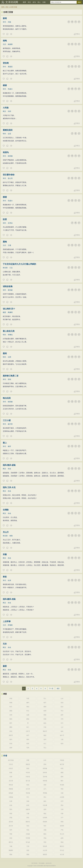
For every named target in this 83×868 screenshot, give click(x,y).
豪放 (28, 719)
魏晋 (4, 312)
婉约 (28, 703)
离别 (28, 707)
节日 (62, 711)
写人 (45, 698)
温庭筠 (28, 809)
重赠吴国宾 (8, 130)
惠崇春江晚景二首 (11, 376)
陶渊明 (10, 312)
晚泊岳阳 (7, 398)
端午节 (62, 735)
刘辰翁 (28, 777)
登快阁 (6, 63)
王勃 (28, 846)
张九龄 (28, 842)
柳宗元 (11, 842)
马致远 (62, 760)
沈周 (9, 357)
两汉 (4, 111)
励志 (45, 723)
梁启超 (10, 290)
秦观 (62, 773)
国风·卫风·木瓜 (9, 487)
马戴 (11, 846)
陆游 (28, 768)
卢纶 (62, 830)
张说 (28, 830)
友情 (11, 715)
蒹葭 (5, 666)
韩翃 (62, 842)
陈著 (11, 773)
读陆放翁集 (8, 286)
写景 (28, 698)
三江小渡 (7, 420)
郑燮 (28, 760)
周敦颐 (11, 789)
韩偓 (62, 822)
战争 (62, 715)
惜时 (28, 739)
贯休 (62, 805)
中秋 (45, 727)
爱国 (11, 711)
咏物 (11, 703)
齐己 (28, 797)
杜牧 (11, 805)
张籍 (28, 801)
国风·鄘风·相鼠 (9, 599)
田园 (45, 719)
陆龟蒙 (11, 793)
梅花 (11, 719)
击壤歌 (6, 510)
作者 (5, 756)
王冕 (9, 245)
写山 (45, 748)
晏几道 (28, 781)
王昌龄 (28, 834)
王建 (28, 813)
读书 (45, 739)
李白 (45, 797)
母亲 (62, 744)
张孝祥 (45, 773)
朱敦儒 (45, 781)
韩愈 (11, 813)
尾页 (58, 689)
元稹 (62, 793)
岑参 (62, 813)
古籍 (44, 2)
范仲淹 (45, 777)
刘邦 (9, 111)
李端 (45, 838)
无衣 (5, 644)
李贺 (45, 842)
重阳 (11, 727)
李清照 (62, 785)
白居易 (62, 797)
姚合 (45, 801)
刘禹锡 (11, 797)
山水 (62, 698)
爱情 (45, 707)
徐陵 (11, 536)
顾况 (45, 834)
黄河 (11, 739)
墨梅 (5, 242)
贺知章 (45, 846)
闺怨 (45, 715)
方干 (62, 818)
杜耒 (9, 580)
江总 (11, 268)
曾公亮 (10, 178)
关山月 (6, 532)
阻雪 (5, 219)
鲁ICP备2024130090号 (50, 866)
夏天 (11, 723)
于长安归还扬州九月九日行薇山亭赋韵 (19, 264)
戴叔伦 (28, 822)
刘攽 (9, 22)
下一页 (51, 689)
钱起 (45, 813)
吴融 (45, 830)
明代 (4, 134)
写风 (28, 748)
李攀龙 (10, 335)
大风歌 (6, 108)
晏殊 (62, 777)
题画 (5, 353)
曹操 (11, 854)
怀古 (28, 711)
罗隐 (11, 818)
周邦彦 (11, 785)
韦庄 (45, 826)
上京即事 (7, 621)
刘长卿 (45, 805)
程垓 (28, 785)
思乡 (62, 707)
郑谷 (28, 818)
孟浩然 (11, 822)
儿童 (62, 739)
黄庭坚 (10, 67)
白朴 (45, 760)
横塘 (5, 85)
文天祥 (28, 789)
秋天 (11, 707)
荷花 (11, 731)
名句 (34, 2)
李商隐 (45, 793)
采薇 (5, 554)
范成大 (10, 89)
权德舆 (45, 822)
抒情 (11, 698)
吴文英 (11, 781)
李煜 (62, 789)
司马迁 (62, 850)
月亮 (62, 719)
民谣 (11, 744)
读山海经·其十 (9, 309)
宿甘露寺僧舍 (9, 175)
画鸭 (5, 41)
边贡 (9, 134)
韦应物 (28, 793)
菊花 (45, 735)
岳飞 (45, 789)
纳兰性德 (11, 760)
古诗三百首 (14, 7)
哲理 (45, 711)
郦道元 (62, 846)
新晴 (5, 18)
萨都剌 (10, 625)
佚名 (9, 469)
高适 (11, 838)
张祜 (28, 826)
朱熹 (62, 768)
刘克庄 (11, 768)
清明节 (11, 735)
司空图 (28, 838)
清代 (4, 223)
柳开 (9, 446)
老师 (11, 748)
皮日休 (11, 826)
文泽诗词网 (12, 2)
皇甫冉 (62, 826)
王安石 (11, 764)
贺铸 (45, 785)
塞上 (5, 443)
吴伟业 (10, 223)
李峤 (11, 834)
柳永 (62, 781)
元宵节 (28, 731)
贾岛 (11, 809)
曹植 (28, 854)
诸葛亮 (45, 854)
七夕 (62, 727)
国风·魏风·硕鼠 (9, 465)
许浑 (62, 801)
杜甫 (11, 801)
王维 (62, 809)
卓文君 (62, 854)
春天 (45, 703)
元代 (4, 44)
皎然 (28, 805)
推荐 (24, 2)
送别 (62, 703)
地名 (62, 731)
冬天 (62, 723)
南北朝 (5, 268)
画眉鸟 (6, 152)
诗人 (39, 2)
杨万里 (10, 424)
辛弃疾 (28, 773)
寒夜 (5, 577)
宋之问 (62, 834)
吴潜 (11, 777)
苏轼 (9, 379)
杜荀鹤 (45, 818)
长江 (45, 744)
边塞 (28, 715)
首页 (3, 7)
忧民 (28, 744)
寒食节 (45, 731)
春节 (28, 735)
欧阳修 (10, 156)
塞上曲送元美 (9, 331)
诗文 (29, 2)
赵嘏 (62, 838)
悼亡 (28, 727)
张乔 (11, 830)
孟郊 (45, 809)
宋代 (4, 22)
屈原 (28, 850)
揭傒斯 (10, 44)
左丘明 (45, 850)
